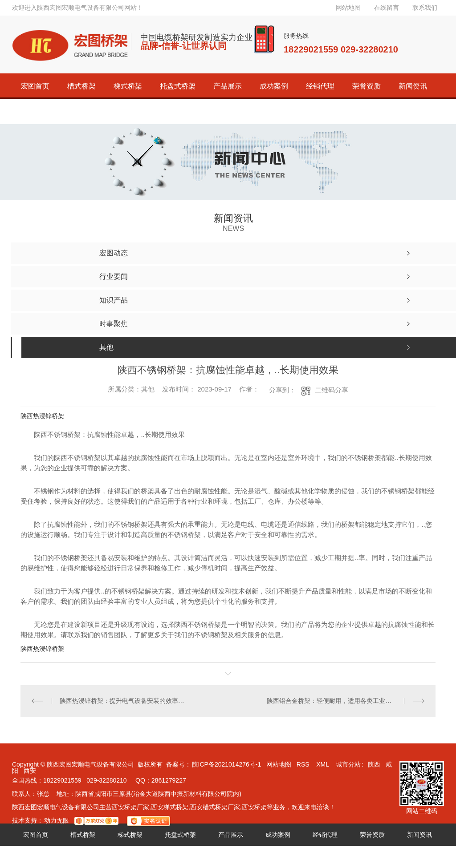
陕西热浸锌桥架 (42, 416)
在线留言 (387, 8)
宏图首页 (35, 86)
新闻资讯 (413, 86)
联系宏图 (81, 111)
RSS (304, 764)
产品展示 (228, 86)
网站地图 (348, 8)
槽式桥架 (81, 86)
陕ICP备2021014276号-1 (227, 764)
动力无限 (57, 820)
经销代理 (320, 86)
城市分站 (348, 764)
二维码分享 (332, 390)
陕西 (374, 764)
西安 (30, 771)
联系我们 (425, 8)
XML (323, 764)
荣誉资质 (366, 86)
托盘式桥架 (178, 86)
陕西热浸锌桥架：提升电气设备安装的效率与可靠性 (124, 701)
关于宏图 (35, 111)
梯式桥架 (128, 86)
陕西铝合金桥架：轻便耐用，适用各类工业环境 (332, 701)
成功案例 (274, 86)
